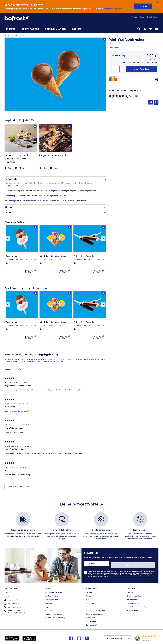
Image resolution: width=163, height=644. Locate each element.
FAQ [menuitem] (6, 592)
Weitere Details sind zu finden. (98, 577)
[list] (81, 528)
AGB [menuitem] (88, 599)
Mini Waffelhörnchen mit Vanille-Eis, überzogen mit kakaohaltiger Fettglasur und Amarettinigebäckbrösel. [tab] (51, 191)
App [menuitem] (47, 606)
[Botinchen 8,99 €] (22, 254)
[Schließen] (158, 2)
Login (124, 56)
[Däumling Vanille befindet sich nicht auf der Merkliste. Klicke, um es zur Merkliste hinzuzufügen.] (103, 228)
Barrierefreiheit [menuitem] (92, 624)
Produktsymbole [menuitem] (133, 610)
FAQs (61, 363)
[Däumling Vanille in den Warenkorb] (103, 271)
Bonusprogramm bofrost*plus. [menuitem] (56, 617)
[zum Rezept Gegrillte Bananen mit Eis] (55, 138)
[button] (143, 6)
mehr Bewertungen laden (18, 488)
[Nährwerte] (114, 79)
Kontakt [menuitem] (7, 595)
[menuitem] (10, 30)
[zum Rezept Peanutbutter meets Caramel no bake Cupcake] (21, 138)
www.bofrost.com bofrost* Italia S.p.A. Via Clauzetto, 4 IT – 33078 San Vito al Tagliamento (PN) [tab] (46, 201)
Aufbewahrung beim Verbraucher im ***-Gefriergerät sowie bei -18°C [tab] (36, 196)
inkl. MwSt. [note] (28, 274)
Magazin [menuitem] (135, 17)
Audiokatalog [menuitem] (50, 603)
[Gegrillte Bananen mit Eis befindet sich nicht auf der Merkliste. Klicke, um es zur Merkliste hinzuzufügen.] (69, 127)
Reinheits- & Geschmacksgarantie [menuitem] (139, 606)
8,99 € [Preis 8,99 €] (27, 271)
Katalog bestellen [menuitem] (52, 599)
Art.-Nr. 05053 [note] (114, 44)
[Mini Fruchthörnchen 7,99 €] (56, 254)
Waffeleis (22, 35)
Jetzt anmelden (145, 565)
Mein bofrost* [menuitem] (11, 599)
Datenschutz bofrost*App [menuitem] (95, 610)
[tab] (145, 29)
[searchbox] (89, 29)
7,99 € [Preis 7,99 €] (61, 271)
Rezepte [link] (77, 29)
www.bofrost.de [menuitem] (12, 603)
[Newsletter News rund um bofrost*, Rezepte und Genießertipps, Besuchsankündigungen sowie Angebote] (120, 567)
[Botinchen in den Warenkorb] (35, 271)
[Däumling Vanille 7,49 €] (90, 254)
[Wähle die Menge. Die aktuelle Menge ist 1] (117, 69)
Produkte (11, 35)
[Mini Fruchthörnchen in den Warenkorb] (69, 271)
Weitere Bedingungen (113, 9)
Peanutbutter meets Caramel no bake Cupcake (17, 159)
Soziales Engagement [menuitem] (94, 613)
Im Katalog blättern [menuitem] (52, 595)
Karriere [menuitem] (143, 17)
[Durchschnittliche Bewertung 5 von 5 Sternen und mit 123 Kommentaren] (137, 96)
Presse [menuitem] (89, 595)
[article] (55, 143)
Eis (16, 35)
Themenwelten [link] (30, 29)
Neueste (8, 371)
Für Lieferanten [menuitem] (92, 621)
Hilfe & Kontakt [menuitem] (153, 17)
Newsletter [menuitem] (49, 610)
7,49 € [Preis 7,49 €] (95, 271)
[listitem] (21, 147)
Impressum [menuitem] (90, 603)
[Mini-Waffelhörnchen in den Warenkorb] (141, 69)
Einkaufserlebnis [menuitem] (133, 599)
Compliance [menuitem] (91, 617)
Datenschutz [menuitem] (91, 606)
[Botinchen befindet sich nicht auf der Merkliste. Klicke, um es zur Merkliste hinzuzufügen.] (35, 228)
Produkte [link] (10, 29)
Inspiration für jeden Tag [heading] (20, 120)
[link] (28, 19)
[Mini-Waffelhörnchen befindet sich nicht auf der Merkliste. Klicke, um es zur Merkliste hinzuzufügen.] (104, 40)
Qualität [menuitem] (130, 592)
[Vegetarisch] (157, 80)
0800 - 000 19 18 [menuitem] (13, 610)
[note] (21, 168)
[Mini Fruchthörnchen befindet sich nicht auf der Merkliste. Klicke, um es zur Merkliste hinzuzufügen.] (69, 228)
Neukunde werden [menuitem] (134, 603)
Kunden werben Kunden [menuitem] (54, 613)
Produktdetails (114, 47)
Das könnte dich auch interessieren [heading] (27, 289)
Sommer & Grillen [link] (55, 29)
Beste (19, 371)
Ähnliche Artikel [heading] (15, 222)
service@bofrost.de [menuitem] (13, 606)
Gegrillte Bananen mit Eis (55, 155)
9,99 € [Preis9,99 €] (152, 56)
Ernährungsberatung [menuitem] (134, 595)
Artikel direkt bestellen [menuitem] (54, 592)
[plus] (122, 69)
